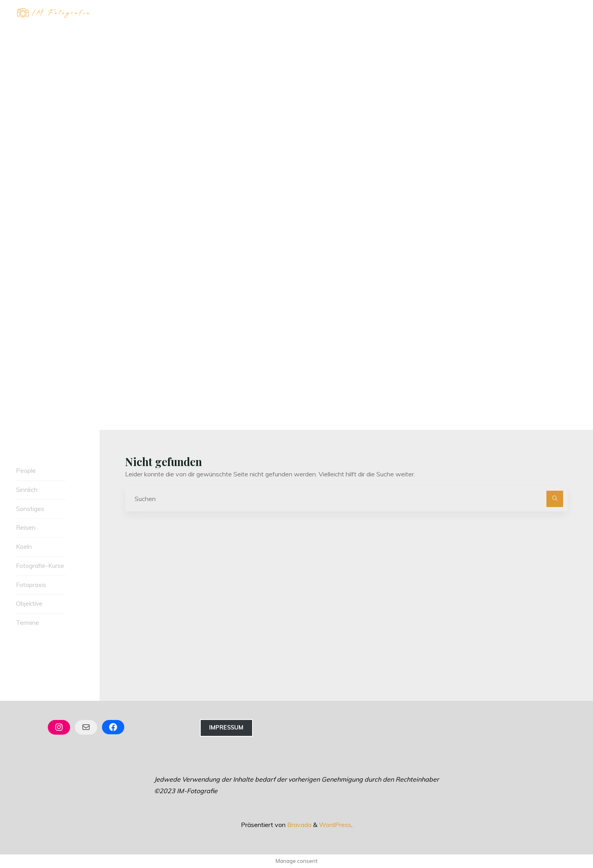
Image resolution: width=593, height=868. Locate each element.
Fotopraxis (31, 585)
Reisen (26, 527)
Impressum (226, 728)
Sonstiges (30, 509)
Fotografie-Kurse (40, 566)
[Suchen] (555, 499)
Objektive (29, 604)
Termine (27, 622)
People (26, 470)
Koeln (24, 546)
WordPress (335, 825)
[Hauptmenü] (570, 13)
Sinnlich (27, 490)
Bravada (298, 825)
